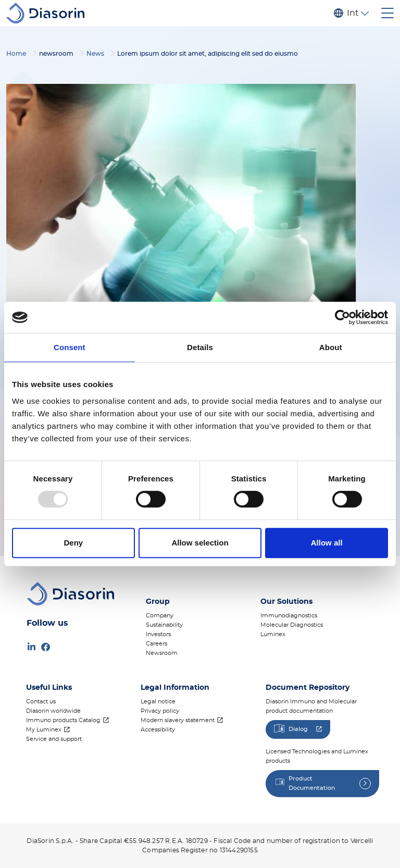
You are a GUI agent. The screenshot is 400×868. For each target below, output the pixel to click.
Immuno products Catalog (63, 720)
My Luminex (44, 730)
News (95, 54)
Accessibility (158, 730)
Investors (158, 634)
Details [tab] (200, 347)
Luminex (273, 634)
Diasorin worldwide (53, 711)
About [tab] (331, 347)
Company (160, 616)
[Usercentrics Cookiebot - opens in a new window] (342, 317)
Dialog (298, 729)
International (353, 13)
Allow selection (200, 543)
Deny (73, 543)
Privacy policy (160, 711)
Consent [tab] (70, 347)
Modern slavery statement (178, 720)
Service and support (54, 739)
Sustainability (164, 625)
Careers (157, 644)
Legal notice (158, 702)
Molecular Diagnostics (292, 625)
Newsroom (162, 653)
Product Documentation (312, 783)
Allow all (327, 543)
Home (16, 54)
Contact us (41, 702)
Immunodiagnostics (289, 616)
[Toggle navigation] (387, 13)
